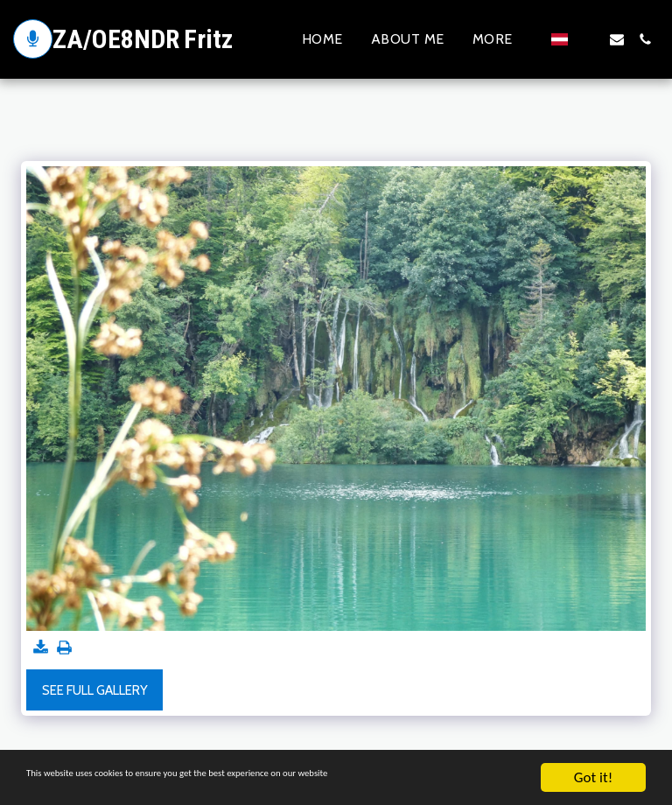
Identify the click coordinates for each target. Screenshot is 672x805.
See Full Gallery (95, 690)
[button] (589, 39)
